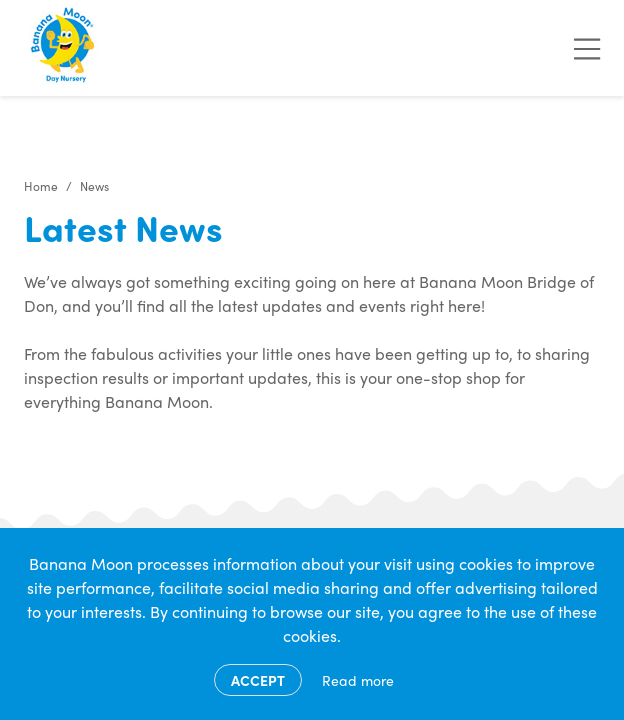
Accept (258, 680)
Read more (358, 680)
